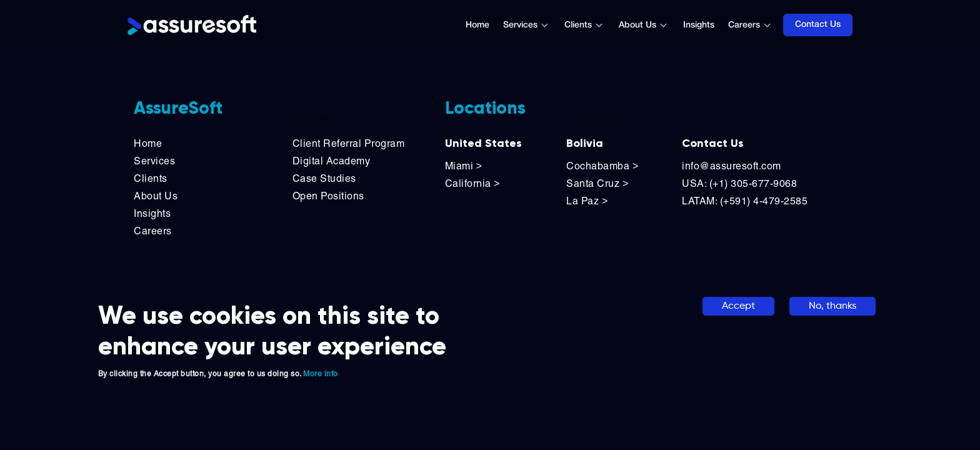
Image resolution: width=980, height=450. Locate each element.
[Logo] (192, 25)
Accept (738, 306)
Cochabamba (602, 166)
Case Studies (324, 178)
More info (321, 374)
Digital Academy (332, 161)
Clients (578, 25)
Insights (699, 25)
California (472, 183)
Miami (465, 166)
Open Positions (328, 196)
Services (520, 25)
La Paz (587, 201)
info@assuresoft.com (732, 166)
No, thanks (832, 306)
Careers (744, 25)
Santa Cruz (597, 183)
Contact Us (818, 25)
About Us (637, 25)
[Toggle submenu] (551, 25)
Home (477, 25)
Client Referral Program (349, 143)
